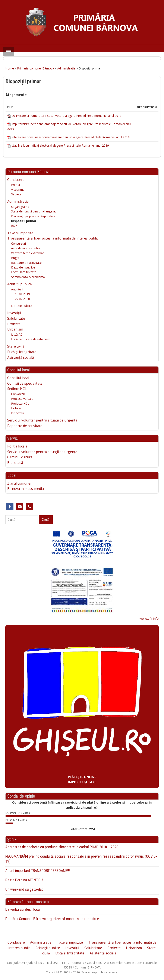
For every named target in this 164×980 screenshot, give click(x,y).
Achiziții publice (20, 284)
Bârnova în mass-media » (28, 902)
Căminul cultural (20, 457)
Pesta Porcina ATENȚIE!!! (24, 880)
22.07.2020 (22, 299)
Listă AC (17, 334)
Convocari (18, 394)
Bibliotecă (15, 463)
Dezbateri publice (23, 267)
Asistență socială (21, 357)
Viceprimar (18, 190)
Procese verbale (22, 399)
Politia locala (17, 446)
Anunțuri (17, 289)
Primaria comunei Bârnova (36, 68)
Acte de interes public (26, 248)
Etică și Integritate (22, 352)
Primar (16, 185)
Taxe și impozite (20, 233)
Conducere (16, 180)
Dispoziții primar (24, 221)
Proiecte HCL (20, 403)
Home (10, 68)
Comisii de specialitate (25, 383)
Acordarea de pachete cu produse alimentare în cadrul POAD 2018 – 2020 (62, 847)
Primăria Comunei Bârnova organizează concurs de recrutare (52, 919)
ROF (14, 226)
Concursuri (18, 243)
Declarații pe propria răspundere (33, 216)
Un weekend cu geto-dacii (25, 889)
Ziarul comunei (19, 483)
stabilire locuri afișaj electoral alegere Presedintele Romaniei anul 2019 (60, 145)
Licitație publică (22, 306)
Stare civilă (16, 346)
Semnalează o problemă (28, 277)
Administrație (66, 68)
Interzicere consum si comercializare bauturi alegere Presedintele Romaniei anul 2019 (71, 137)
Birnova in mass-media (26, 489)
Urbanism (15, 329)
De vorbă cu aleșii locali (23, 909)
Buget (15, 258)
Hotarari (17, 408)
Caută (46, 520)
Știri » (12, 839)
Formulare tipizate (24, 272)
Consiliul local (18, 378)
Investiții (14, 313)
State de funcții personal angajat (34, 211)
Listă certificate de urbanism (31, 339)
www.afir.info (149, 618)
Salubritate (16, 318)
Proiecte (14, 324)
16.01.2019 (22, 294)
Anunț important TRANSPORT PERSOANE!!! (38, 871)
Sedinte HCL (17, 389)
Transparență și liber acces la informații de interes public (53, 238)
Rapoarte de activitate (26, 263)
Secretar (17, 194)
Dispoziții (17, 413)
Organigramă (20, 207)
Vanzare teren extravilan (28, 253)
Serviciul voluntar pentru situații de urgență (42, 420)
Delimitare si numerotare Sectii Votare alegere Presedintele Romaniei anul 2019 (67, 116)
